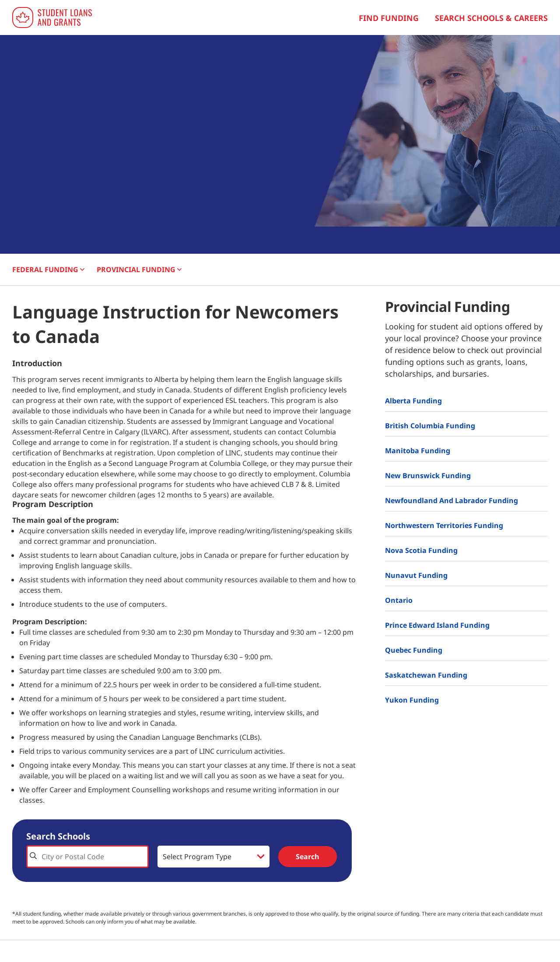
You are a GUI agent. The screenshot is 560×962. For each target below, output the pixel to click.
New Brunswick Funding (428, 476)
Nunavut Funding (416, 575)
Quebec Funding (414, 650)
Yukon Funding (412, 700)
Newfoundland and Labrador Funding (451, 500)
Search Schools (58, 836)
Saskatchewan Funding (426, 675)
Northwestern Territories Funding (444, 525)
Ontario (399, 600)
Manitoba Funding (418, 451)
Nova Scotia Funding (421, 550)
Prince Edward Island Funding (437, 625)
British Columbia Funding (430, 426)
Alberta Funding (413, 401)
